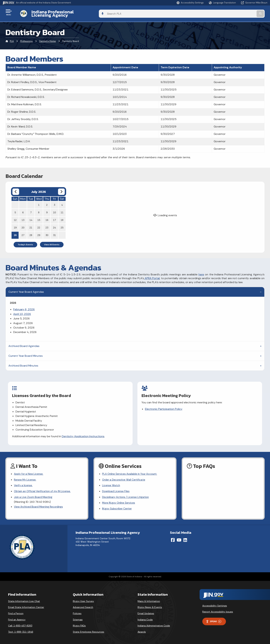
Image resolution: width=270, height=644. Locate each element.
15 (39, 217)
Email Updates (146, 611)
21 (31, 225)
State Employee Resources (89, 630)
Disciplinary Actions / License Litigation (127, 495)
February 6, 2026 (24, 307)
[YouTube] (179, 538)
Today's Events (25, 242)
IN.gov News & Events (150, 605)
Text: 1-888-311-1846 (21, 630)
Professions (27, 39)
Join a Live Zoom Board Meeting (34, 495)
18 (62, 217)
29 (39, 232)
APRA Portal (152, 276)
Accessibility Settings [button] (215, 604)
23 (47, 225)
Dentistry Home (48, 39)
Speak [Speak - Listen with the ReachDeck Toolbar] (214, 619)
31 (54, 232)
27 (23, 232)
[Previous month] (16, 189)
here (201, 272)
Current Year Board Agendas (26, 289)
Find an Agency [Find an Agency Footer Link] (17, 618)
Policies (77, 611)
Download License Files (117, 488)
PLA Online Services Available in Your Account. (131, 470)
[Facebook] (173, 538)
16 (47, 217)
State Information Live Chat (24, 599)
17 (54, 217)
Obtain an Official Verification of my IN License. (43, 488)
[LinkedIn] (185, 538)
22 (39, 225)
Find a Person (16, 611)
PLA (12, 39)
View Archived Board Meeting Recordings (40, 504)
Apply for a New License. (29, 470)
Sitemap (78, 618)
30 (47, 232)
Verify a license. (24, 482)
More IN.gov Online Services (119, 501)
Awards (142, 630)
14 (31, 217)
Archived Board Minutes (23, 363)
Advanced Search (83, 605)
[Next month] (61, 189)
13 (23, 217)
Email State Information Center (26, 605)
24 (54, 225)
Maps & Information (149, 599)
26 (15, 232)
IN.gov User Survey (83, 599)
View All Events (52, 242)
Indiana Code (145, 618)
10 (54, 210)
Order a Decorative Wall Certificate (124, 476)
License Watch (111, 482)
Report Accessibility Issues (218, 610)
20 (23, 225)
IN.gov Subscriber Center (117, 507)
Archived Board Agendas (24, 343)
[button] (190, 3)
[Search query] (237, 12)
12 (15, 217)
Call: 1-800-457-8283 (20, 624)
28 (31, 232)
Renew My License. (26, 476)
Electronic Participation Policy (164, 406)
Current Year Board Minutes (26, 353)
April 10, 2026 (22, 311)
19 (15, 225)
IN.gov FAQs (79, 624)
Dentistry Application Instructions (83, 434)
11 (62, 210)
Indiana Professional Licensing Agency (68, 12)
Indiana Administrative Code (154, 624)
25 (62, 225)
